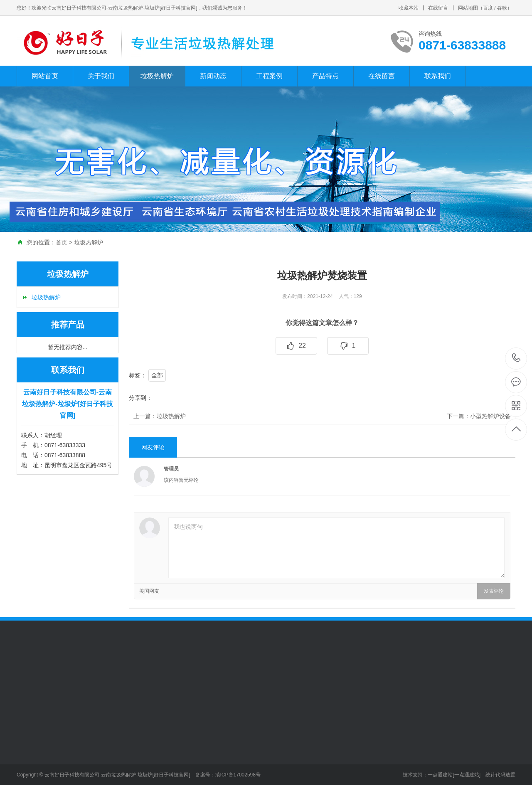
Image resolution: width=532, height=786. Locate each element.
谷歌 (502, 8)
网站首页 (45, 76)
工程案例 (269, 76)
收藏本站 (409, 8)
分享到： (140, 398)
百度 (488, 8)
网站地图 (468, 8)
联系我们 (438, 76)
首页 (62, 242)
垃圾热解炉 (157, 76)
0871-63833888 (516, 359)
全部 (157, 375)
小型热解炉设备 (490, 416)
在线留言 (438, 8)
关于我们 (101, 76)
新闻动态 (213, 76)
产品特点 (325, 76)
